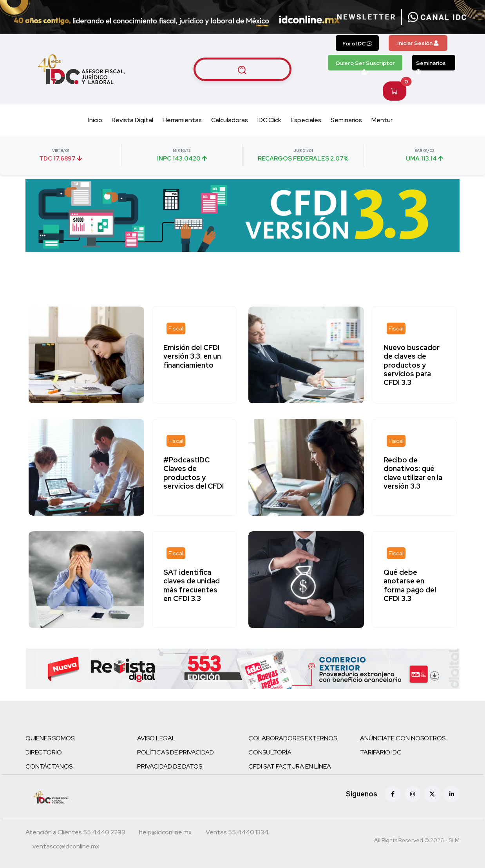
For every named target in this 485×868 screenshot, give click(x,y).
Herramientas (182, 120)
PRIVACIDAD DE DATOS (170, 766)
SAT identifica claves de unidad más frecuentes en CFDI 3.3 (192, 585)
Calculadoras (230, 120)
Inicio (95, 120)
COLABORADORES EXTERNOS (293, 738)
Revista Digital (132, 120)
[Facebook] (393, 794)
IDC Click (269, 120)
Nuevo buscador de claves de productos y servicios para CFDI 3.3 (412, 365)
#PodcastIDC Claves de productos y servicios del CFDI (194, 473)
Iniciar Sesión (418, 43)
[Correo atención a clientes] (165, 833)
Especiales (306, 120)
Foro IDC (357, 43)
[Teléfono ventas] (237, 833)
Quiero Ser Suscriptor (365, 65)
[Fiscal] (177, 328)
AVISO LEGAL (156, 738)
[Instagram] (413, 794)
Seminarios (431, 65)
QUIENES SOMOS (50, 738)
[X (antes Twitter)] (432, 794)
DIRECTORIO (44, 752)
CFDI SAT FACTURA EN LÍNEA (290, 766)
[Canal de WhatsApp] (437, 17)
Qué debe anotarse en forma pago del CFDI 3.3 (410, 585)
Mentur (382, 120)
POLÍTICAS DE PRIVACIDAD (176, 752)
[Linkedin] (452, 794)
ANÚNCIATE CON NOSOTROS (403, 738)
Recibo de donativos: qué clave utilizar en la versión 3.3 (413, 473)
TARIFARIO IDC (381, 752)
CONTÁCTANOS (49, 766)
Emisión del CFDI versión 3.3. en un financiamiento (193, 356)
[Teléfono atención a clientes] (75, 833)
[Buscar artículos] (242, 69)
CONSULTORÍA (270, 752)
